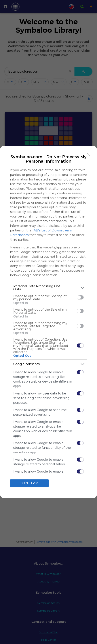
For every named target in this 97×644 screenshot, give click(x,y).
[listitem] (48, 288)
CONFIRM (29, 483)
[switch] (80, 297)
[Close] (88, 154)
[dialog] (48, 322)
